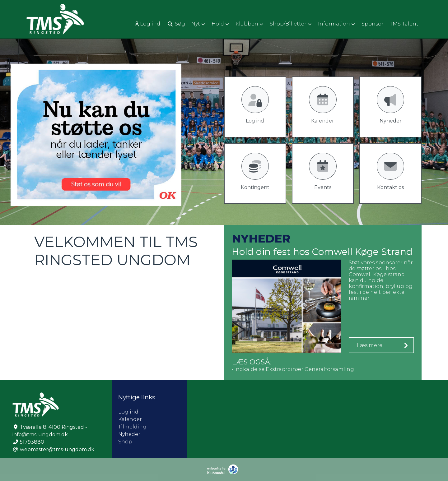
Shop (125, 442)
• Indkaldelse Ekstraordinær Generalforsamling (293, 369)
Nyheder (129, 434)
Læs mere (370, 345)
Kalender (130, 419)
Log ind (147, 24)
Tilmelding (132, 427)
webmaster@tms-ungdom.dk (57, 449)
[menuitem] (148, 24)
